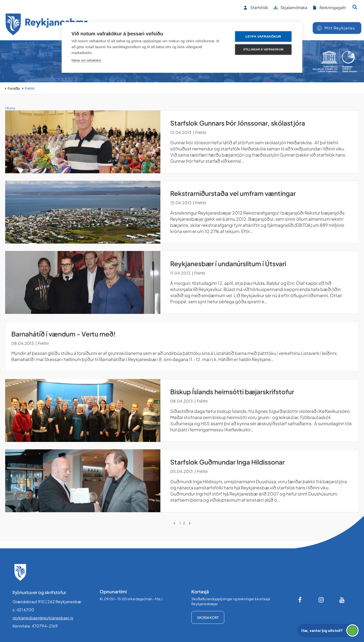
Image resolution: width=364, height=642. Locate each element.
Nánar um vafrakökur (86, 60)
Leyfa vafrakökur (263, 36)
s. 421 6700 (23, 610)
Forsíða (14, 88)
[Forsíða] (47, 25)
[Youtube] (342, 600)
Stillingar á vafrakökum (263, 49)
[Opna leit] (355, 7)
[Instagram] (321, 600)
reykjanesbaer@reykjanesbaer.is (43, 618)
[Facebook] (300, 600)
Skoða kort (208, 617)
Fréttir (30, 88)
